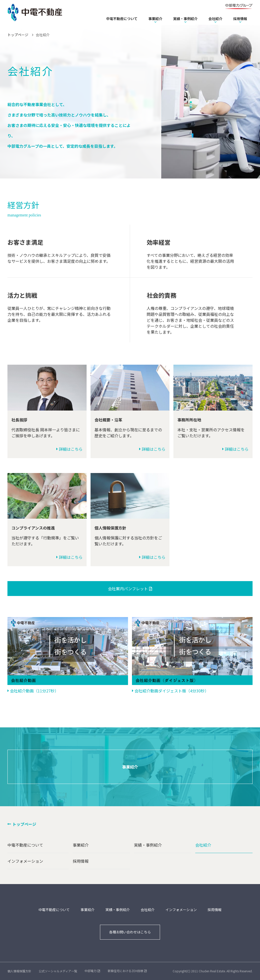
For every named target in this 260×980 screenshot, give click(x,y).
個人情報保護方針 (19, 971)
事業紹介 (155, 19)
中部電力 (91, 971)
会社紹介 (215, 19)
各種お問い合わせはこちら (130, 932)
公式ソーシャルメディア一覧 (58, 971)
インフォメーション (25, 861)
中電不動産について (122, 19)
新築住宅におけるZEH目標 (125, 971)
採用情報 (240, 19)
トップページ (18, 35)
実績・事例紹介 (185, 19)
